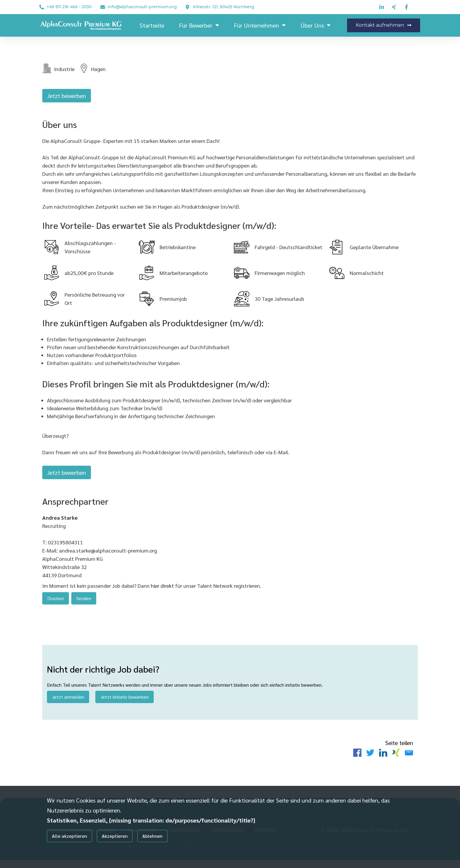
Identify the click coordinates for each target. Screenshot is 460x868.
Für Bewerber (199, 25)
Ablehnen (152, 836)
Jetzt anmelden (68, 703)
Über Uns (316, 25)
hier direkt (163, 590)
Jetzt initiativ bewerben (125, 703)
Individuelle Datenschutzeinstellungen (77, 854)
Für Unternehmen (260, 25)
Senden (84, 602)
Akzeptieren (115, 836)
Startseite (152, 25)
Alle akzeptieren (70, 836)
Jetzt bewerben (67, 96)
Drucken (56, 602)
